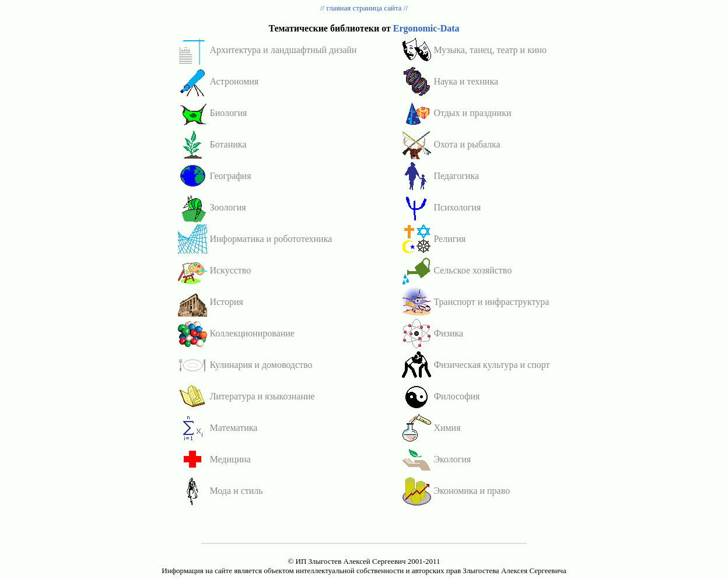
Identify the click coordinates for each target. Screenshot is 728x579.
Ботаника (228, 144)
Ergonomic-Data (426, 28)
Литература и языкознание (262, 396)
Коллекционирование (252, 333)
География (230, 176)
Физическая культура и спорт (491, 365)
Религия (449, 239)
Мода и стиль (236, 491)
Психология (457, 207)
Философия (456, 396)
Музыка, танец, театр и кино (490, 50)
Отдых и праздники (472, 113)
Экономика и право (472, 491)
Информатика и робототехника (271, 239)
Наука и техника (466, 81)
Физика (448, 333)
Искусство (230, 270)
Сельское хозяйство (473, 270)
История (226, 302)
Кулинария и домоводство (261, 365)
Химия (447, 428)
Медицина (230, 459)
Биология (228, 113)
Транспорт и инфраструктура (491, 302)
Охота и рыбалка (467, 144)
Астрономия (234, 81)
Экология (452, 459)
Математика (233, 428)
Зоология (228, 207)
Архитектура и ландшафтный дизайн (283, 50)
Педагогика (456, 176)
